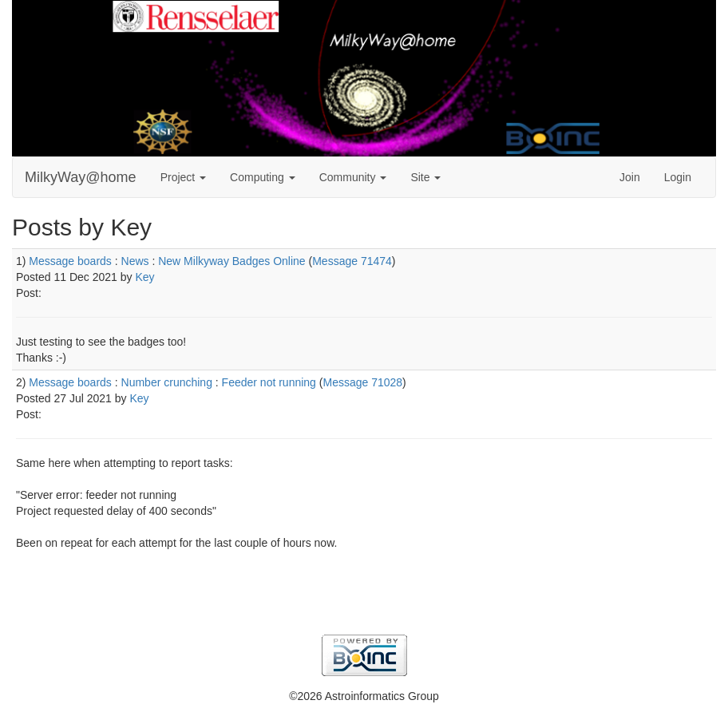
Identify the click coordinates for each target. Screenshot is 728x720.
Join (630, 177)
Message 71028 (362, 382)
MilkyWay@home (81, 177)
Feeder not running (269, 382)
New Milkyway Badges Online (231, 261)
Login (678, 177)
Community (353, 177)
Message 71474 (352, 261)
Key (144, 277)
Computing (263, 177)
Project (183, 177)
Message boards (70, 261)
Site (425, 177)
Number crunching (167, 382)
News (135, 261)
